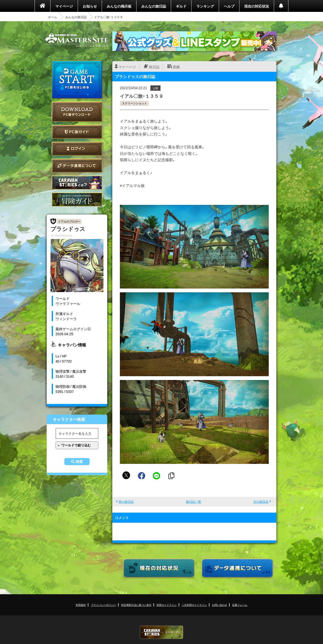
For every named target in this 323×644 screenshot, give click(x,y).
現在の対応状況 (257, 6)
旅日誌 (154, 67)
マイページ (64, 6)
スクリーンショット (134, 103)
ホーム (52, 17)
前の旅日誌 (126, 502)
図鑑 (176, 67)
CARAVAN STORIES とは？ (77, 183)
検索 (79, 462)
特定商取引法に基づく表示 (136, 605)
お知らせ (90, 6)
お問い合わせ (220, 605)
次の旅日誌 (261, 502)
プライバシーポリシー (103, 605)
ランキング (205, 6)
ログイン (77, 149)
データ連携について (77, 166)
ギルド (181, 6)
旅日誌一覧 (194, 502)
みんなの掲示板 (119, 6)
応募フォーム (240, 605)
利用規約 (81, 605)
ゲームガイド (77, 199)
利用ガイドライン (167, 605)
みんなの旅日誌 (154, 6)
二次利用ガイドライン (194, 605)
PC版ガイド (77, 132)
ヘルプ (229, 6)
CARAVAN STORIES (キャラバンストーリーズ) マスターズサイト (77, 40)
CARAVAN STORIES (161, 632)
